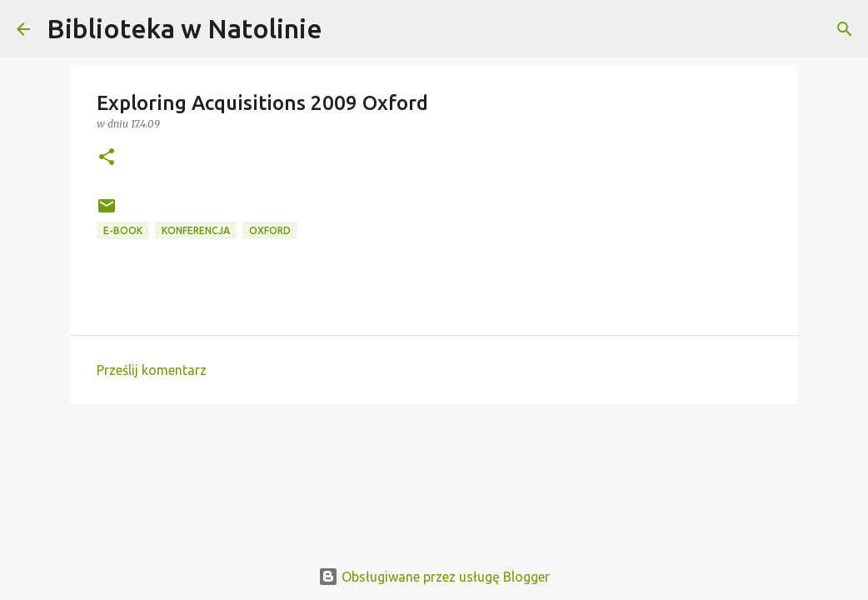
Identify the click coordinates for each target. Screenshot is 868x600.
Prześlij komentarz (152, 370)
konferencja (196, 230)
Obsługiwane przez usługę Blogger (434, 577)
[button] (107, 158)
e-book (123, 230)
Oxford (270, 230)
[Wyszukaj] (346, 29)
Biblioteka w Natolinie (185, 28)
